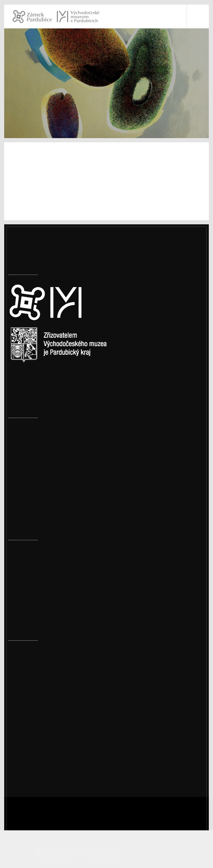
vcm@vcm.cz (38, 718)
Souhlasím (69, 854)
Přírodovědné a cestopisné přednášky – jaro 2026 (82, 552)
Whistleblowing (43, 761)
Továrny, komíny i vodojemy (51, 430)
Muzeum (45, 101)
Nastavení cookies (36, 392)
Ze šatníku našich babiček (47, 578)
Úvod (16, 101)
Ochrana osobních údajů (56, 750)
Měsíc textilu (28, 604)
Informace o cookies (155, 854)
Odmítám (106, 854)
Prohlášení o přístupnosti (58, 739)
